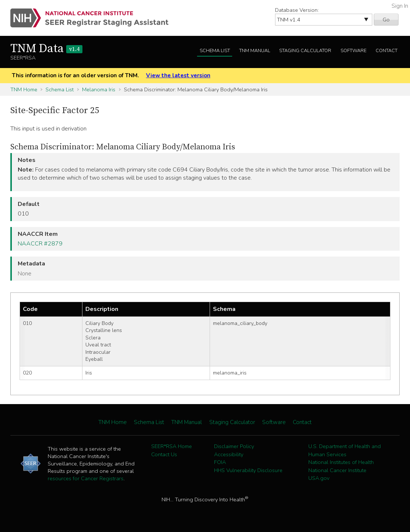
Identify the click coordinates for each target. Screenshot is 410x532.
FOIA (220, 462)
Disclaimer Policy (234, 446)
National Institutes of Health (341, 462)
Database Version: (297, 10)
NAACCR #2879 (40, 244)
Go (386, 20)
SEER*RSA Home (172, 446)
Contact (387, 51)
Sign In (400, 6)
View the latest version (178, 75)
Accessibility (229, 454)
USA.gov (319, 478)
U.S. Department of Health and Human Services (345, 450)
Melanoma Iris (99, 89)
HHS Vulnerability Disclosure (248, 470)
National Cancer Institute (337, 470)
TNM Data (46, 49)
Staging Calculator (305, 51)
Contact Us (164, 454)
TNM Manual (255, 51)
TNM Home (24, 89)
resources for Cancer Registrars (86, 478)
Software (353, 51)
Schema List (215, 51)
